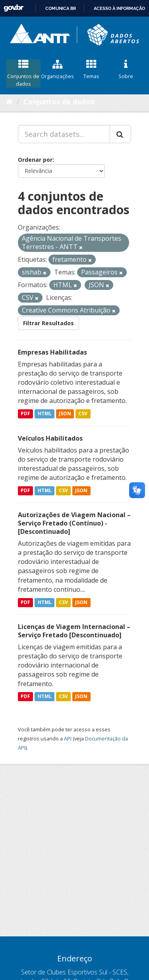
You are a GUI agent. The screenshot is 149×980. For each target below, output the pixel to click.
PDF (25, 414)
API (68, 738)
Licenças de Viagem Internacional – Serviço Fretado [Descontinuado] (74, 631)
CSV (83, 414)
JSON (65, 414)
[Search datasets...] (64, 134)
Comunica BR (61, 8)
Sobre (126, 70)
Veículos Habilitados (50, 438)
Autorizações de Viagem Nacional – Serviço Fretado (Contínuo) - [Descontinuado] (74, 523)
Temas (92, 70)
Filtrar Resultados (48, 323)
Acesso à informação (119, 8)
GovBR (14, 8)
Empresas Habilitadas (52, 352)
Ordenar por (35, 160)
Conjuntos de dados (23, 73)
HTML (45, 414)
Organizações (58, 70)
